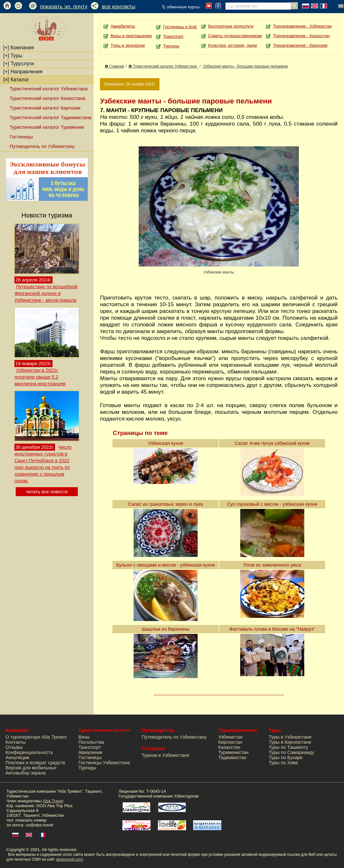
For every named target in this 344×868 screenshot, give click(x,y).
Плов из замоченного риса (272, 565)
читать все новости (47, 492)
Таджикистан (232, 757)
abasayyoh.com (70, 859)
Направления (23, 72)
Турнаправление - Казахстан (301, 36)
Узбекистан (230, 737)
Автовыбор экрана (25, 773)
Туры (13, 56)
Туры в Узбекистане (290, 737)
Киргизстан (230, 742)
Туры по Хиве (283, 763)
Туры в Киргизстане (290, 742)
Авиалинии (90, 752)
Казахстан (229, 747)
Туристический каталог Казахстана (47, 98)
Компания (19, 48)
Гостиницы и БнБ (180, 27)
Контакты (16, 742)
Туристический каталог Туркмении (47, 127)
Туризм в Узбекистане (165, 755)
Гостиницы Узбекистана (104, 763)
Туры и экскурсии (128, 45)
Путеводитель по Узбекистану (42, 146)
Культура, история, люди (233, 45)
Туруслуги (19, 64)
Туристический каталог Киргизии (45, 108)
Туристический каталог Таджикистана (50, 118)
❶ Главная (114, 66)
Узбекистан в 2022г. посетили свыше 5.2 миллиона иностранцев (40, 377)
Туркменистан (233, 752)
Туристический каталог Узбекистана (49, 89)
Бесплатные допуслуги (231, 26)
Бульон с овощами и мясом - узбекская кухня (166, 565)
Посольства (91, 742)
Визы (84, 737)
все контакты (119, 6)
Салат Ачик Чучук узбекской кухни (272, 443)
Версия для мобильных (31, 768)
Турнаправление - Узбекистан (302, 26)
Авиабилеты (123, 26)
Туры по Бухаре (286, 757)
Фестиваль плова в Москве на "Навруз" (272, 629)
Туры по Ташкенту (288, 747)
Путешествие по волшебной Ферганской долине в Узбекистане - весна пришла (46, 293)
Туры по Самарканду (291, 752)
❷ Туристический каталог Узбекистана (163, 66)
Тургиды (171, 46)
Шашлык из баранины (165, 629)
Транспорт (173, 36)
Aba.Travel (53, 801)
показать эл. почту (64, 6)
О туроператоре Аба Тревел (36, 737)
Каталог (16, 80)
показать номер (31, 820)
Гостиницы (21, 137)
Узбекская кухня (166, 443)
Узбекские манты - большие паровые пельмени (245, 66)
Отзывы (14, 747)
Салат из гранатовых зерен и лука (165, 504)
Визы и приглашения (131, 36)
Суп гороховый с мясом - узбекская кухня (272, 504)
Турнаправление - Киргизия (300, 45)
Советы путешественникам (235, 36)
